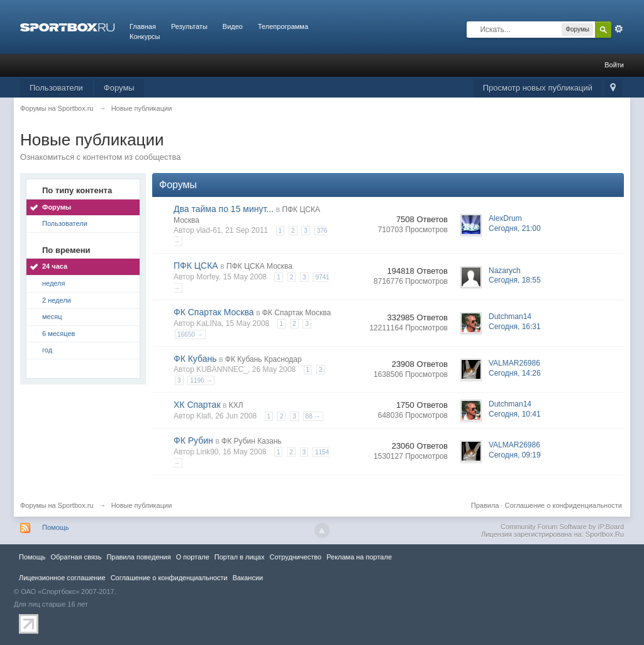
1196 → (201, 380)
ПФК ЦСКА (196, 266)
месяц (52, 317)
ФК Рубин (193, 440)
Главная (143, 26)
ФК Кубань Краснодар (264, 359)
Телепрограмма (283, 26)
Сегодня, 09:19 (515, 455)
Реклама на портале (359, 557)
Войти (614, 65)
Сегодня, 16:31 (515, 327)
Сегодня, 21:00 (515, 228)
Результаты (189, 26)
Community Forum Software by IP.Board (562, 527)
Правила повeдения (138, 557)
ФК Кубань (195, 359)
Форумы (119, 88)
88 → (313, 416)
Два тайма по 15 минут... (224, 209)
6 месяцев (58, 334)
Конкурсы (145, 36)
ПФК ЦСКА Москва (259, 266)
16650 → (190, 334)
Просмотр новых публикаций (538, 88)
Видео (233, 26)
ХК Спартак (197, 405)
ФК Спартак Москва (214, 312)
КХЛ (236, 405)
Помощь (56, 527)
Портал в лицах (240, 557)
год (47, 350)
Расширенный (619, 29)
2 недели (57, 300)
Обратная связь (76, 557)
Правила (485, 505)
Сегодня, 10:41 (515, 414)
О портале (193, 557)
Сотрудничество (295, 557)
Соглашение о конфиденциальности (563, 505)
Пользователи (56, 88)
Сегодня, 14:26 (515, 373)
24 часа (55, 266)
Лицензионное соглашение (62, 578)
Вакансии (248, 578)
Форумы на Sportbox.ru (57, 505)
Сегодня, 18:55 (515, 280)
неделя (54, 283)
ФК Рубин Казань (252, 441)
